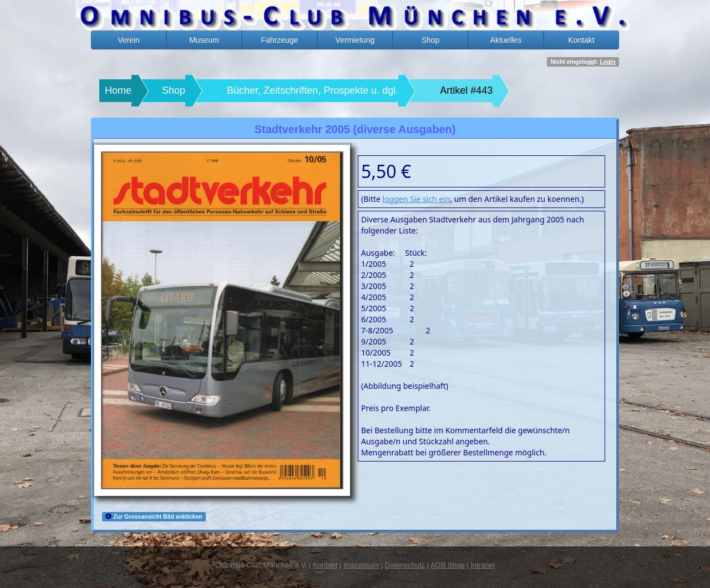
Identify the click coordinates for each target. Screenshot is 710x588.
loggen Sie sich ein (417, 199)
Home (118, 90)
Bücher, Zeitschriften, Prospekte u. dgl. (313, 90)
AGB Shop (447, 565)
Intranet (483, 565)
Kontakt (581, 40)
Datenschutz (405, 565)
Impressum (361, 565)
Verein (129, 40)
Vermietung (355, 40)
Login (608, 62)
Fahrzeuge (280, 40)
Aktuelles (506, 40)
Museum (204, 40)
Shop (431, 40)
